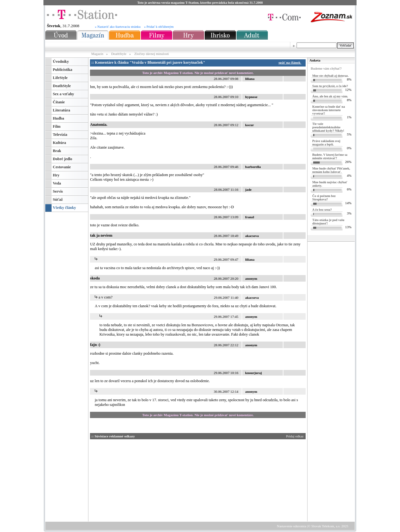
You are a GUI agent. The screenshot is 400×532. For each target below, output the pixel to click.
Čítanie (59, 102)
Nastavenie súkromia (292, 526)
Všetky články (64, 208)
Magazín (98, 54)
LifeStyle (60, 78)
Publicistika (62, 70)
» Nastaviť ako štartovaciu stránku (118, 27)
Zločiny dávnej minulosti (152, 54)
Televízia (60, 135)
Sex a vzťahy (63, 94)
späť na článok (291, 62)
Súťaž (58, 199)
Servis (58, 191)
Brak (57, 151)
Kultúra (59, 143)
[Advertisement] (149, 479)
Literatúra (61, 110)
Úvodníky (61, 62)
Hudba (58, 118)
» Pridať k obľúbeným (159, 27)
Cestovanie (62, 167)
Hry (56, 175)
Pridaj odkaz (295, 436)
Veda (57, 183)
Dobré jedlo (62, 159)
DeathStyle (119, 54)
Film (57, 126)
